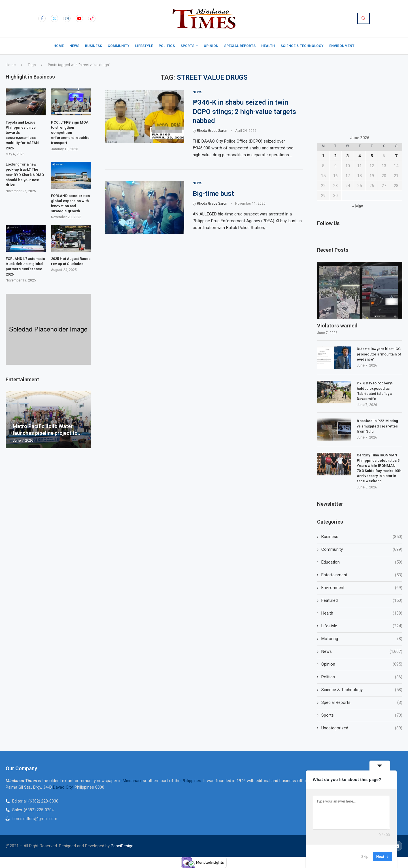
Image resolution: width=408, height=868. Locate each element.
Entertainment (362, 575)
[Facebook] (42, 18)
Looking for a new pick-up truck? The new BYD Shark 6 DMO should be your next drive (25, 175)
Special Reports (240, 46)
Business (93, 46)
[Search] (364, 18)
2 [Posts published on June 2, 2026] (335, 156)
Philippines (191, 781)
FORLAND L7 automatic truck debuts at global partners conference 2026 (25, 266)
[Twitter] (54, 18)
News (74, 46)
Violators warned (338, 326)
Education (362, 562)
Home (59, 46)
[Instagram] (67, 18)
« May (358, 206)
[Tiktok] (92, 18)
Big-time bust (214, 194)
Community (119, 46)
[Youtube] (79, 18)
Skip (365, 857)
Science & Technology (302, 46)
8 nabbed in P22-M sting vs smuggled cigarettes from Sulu (377, 426)
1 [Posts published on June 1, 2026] (323, 156)
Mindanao (132, 781)
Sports (187, 46)
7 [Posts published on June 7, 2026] (396, 156)
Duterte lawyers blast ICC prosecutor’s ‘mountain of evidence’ (379, 354)
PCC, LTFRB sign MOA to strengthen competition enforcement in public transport (70, 133)
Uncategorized (362, 728)
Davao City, (64, 787)
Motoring (362, 639)
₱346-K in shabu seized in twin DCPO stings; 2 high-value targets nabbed (244, 112)
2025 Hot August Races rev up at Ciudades (71, 261)
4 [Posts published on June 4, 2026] (360, 156)
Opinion (211, 46)
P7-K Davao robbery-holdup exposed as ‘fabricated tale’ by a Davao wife (375, 391)
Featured (362, 601)
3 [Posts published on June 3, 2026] (348, 156)
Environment (342, 46)
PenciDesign (122, 846)
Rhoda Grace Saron (212, 131)
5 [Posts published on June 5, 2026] (372, 156)
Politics (167, 46)
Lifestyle (144, 46)
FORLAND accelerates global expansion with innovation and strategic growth (70, 204)
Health (268, 46)
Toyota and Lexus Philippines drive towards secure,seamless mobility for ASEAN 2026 (22, 135)
